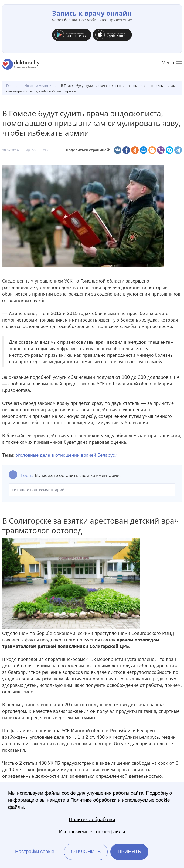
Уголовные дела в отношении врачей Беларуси (67, 455)
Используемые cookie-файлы (92, 832)
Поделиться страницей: (88, 150)
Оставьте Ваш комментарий (92, 490)
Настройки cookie (35, 852)
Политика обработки (92, 820)
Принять (129, 852)
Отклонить (86, 852)
